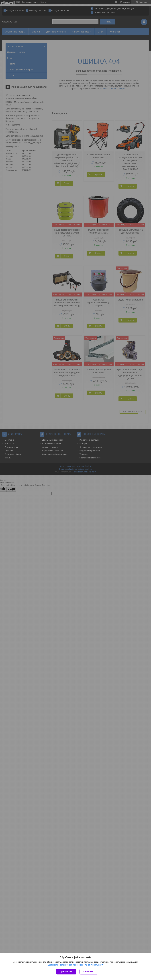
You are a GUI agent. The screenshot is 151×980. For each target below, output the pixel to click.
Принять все (66, 972)
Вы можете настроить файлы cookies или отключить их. (74, 965)
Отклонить (89, 972)
